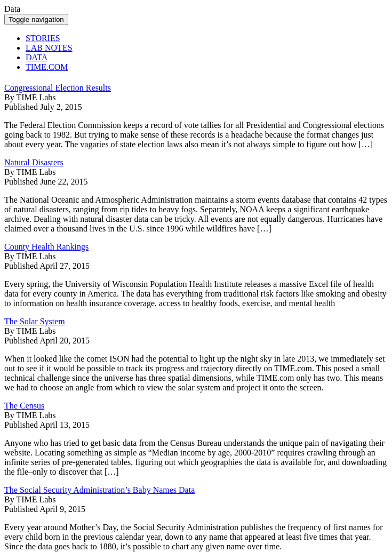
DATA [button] (37, 57)
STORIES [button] (43, 38)
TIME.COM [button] (47, 67)
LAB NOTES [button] (49, 48)
